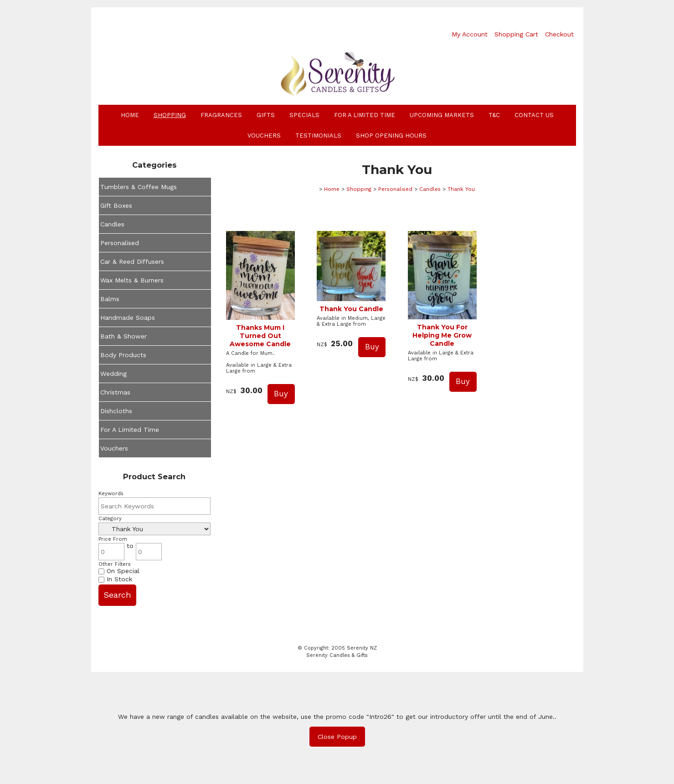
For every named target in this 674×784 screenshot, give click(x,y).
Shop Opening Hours (391, 136)
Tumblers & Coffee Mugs (139, 187)
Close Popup (337, 737)
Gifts (266, 115)
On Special (119, 571)
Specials (304, 115)
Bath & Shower (123, 336)
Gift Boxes (116, 205)
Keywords (111, 494)
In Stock (115, 579)
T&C (494, 115)
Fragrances (221, 115)
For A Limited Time (365, 115)
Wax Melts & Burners (132, 280)
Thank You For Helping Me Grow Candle (442, 335)
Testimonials (318, 136)
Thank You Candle (351, 309)
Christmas (115, 392)
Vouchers (264, 136)
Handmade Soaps (128, 318)
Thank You (461, 189)
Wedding (113, 374)
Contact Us (534, 115)
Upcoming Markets (442, 115)
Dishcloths (116, 411)
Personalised (120, 243)
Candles (112, 224)
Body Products (123, 355)
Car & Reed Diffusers (132, 261)
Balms (110, 299)
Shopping (170, 115)
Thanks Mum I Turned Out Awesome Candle (260, 336)
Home (130, 115)
